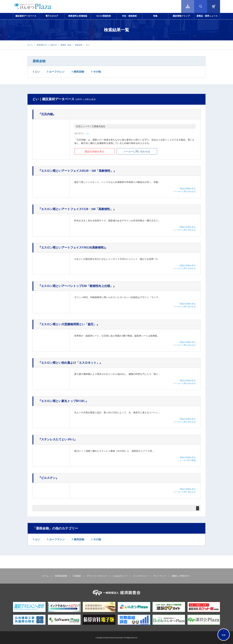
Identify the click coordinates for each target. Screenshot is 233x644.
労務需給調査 (61, 576)
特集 (155, 16)
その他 (97, 72)
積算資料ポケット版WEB (47, 45)
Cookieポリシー (120, 576)
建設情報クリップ (181, 16)
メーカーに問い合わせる (137, 152)
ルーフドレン (56, 72)
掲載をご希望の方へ (181, 576)
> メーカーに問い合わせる (184, 191)
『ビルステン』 (48, 478)
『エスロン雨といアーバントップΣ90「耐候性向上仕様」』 (77, 286)
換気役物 (78, 72)
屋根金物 (79, 45)
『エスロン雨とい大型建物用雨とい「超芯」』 (69, 324)
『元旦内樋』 (47, 114)
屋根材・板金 (66, 45)
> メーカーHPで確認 (187, 460)
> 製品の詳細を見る (187, 189)
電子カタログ (52, 16)
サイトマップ (160, 576)
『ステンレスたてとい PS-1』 (58, 439)
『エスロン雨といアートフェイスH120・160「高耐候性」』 (77, 171)
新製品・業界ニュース (207, 16)
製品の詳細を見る (94, 152)
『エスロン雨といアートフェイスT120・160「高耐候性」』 (77, 209)
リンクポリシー (141, 576)
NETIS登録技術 (104, 16)
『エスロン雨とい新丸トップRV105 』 (63, 401)
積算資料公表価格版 (78, 16)
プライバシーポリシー (97, 576)
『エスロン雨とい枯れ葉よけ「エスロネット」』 (70, 363)
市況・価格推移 (129, 16)
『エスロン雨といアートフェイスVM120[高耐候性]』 (73, 248)
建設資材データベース (26, 16)
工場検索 (77, 576)
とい (37, 72)
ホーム (30, 45)
